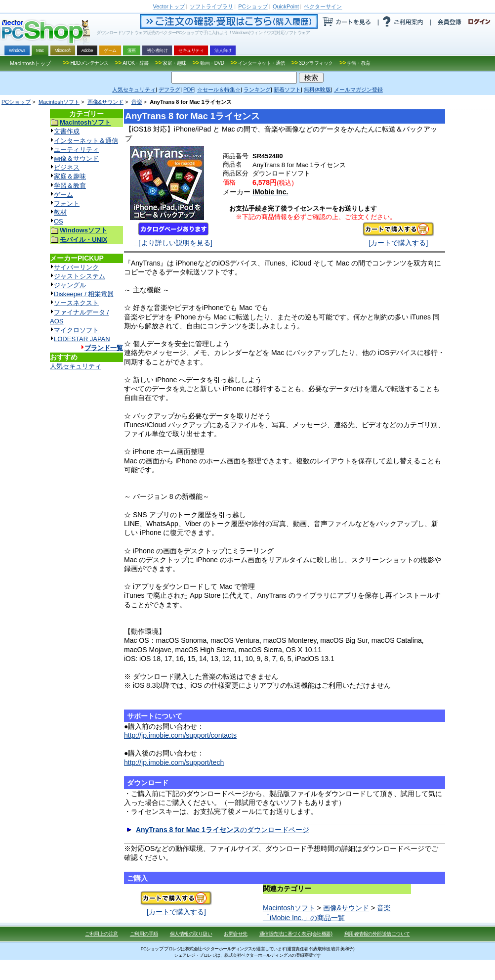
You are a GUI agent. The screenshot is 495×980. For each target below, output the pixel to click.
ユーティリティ (76, 150)
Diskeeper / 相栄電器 (84, 294)
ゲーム (63, 195)
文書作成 (67, 131)
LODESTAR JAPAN (82, 339)
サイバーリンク (76, 267)
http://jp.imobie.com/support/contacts (180, 735)
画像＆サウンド (76, 158)
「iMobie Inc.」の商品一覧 (304, 918)
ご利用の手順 (144, 934)
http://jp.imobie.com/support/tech (174, 762)
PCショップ (16, 102)
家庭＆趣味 (70, 176)
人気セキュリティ (76, 366)
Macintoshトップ (30, 63)
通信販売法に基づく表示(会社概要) (296, 934)
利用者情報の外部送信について (377, 934)
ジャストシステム (80, 276)
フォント (67, 203)
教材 (60, 212)
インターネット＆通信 (86, 141)
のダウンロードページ (223, 830)
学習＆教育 (70, 186)
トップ (169, 6)
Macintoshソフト (59, 102)
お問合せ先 (236, 934)
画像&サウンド (105, 102)
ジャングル (70, 285)
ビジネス (67, 167)
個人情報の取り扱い (191, 934)
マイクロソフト (76, 330)
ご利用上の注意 (102, 934)
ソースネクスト (76, 303)
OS (59, 221)
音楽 (137, 102)
